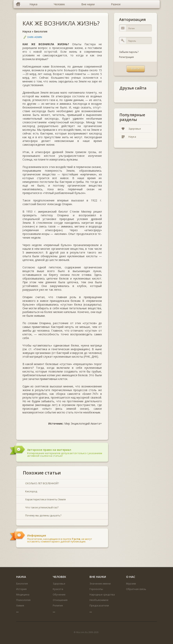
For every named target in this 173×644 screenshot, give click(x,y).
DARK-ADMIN (35, 37)
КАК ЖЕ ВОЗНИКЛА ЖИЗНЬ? (61, 23)
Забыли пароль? (129, 52)
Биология (41, 31)
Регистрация (126, 57)
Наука (27, 31)
